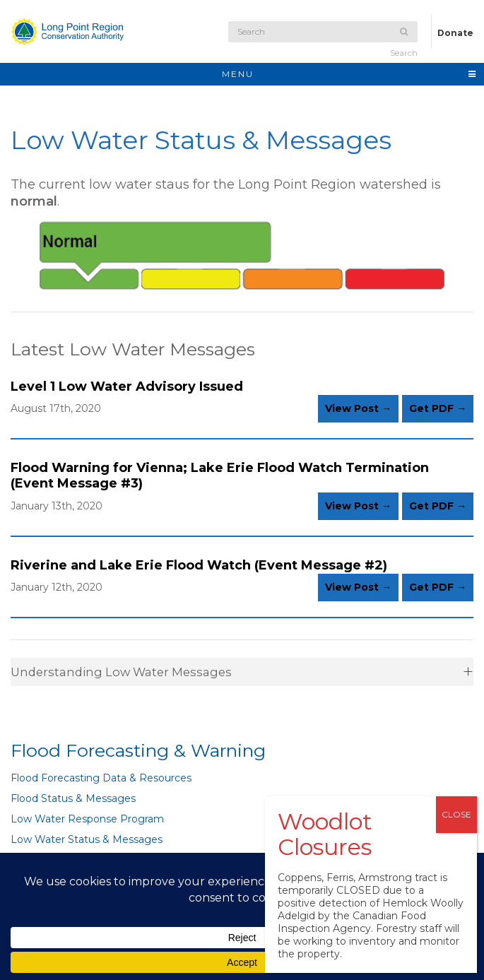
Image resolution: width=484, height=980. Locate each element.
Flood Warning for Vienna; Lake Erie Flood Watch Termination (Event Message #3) (220, 476)
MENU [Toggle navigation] (349, 74)
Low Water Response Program (87, 819)
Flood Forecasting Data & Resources (101, 778)
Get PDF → (438, 408)
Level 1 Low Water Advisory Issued (127, 386)
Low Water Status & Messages (87, 839)
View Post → (358, 408)
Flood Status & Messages (73, 798)
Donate (455, 33)
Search (404, 43)
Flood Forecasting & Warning (138, 750)
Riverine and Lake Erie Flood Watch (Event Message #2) (199, 565)
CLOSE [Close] (456, 814)
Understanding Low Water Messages (121, 672)
